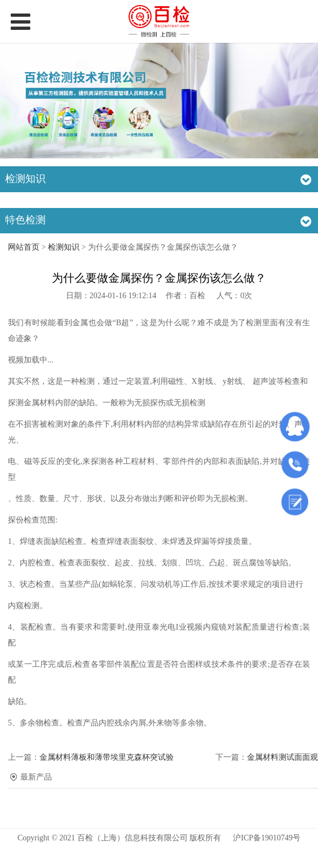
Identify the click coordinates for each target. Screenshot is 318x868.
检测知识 (64, 247)
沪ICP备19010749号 (267, 838)
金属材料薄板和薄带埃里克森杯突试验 (107, 757)
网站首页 (24, 247)
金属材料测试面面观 (282, 757)
